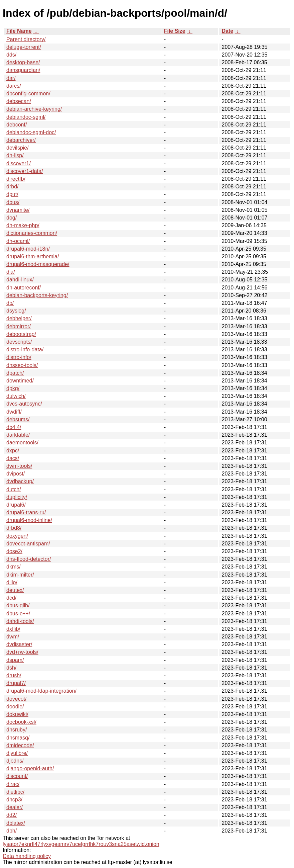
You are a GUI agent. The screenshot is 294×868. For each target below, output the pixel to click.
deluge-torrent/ (24, 47)
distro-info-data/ (25, 350)
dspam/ (15, 660)
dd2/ (12, 815)
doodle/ (15, 707)
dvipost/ (16, 474)
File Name (19, 31)
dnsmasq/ (18, 738)
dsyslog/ (16, 311)
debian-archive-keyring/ (34, 109)
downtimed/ (20, 381)
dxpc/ (13, 451)
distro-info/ (19, 357)
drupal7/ (16, 683)
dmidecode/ (20, 745)
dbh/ (12, 831)
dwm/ (13, 637)
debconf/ (17, 125)
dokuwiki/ (17, 714)
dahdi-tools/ (20, 621)
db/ (10, 303)
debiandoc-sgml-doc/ (31, 132)
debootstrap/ (21, 334)
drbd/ (12, 187)
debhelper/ (19, 318)
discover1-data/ (25, 171)
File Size (175, 31)
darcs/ (14, 86)
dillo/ (12, 582)
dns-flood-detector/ (29, 559)
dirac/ (13, 784)
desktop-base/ (23, 62)
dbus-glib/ (18, 605)
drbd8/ (14, 528)
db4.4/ (14, 427)
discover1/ (19, 163)
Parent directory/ (26, 39)
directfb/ (16, 179)
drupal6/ (16, 505)
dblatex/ (16, 823)
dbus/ (13, 202)
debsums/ (18, 419)
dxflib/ (13, 629)
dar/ (11, 78)
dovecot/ (16, 699)
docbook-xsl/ (21, 722)
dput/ (12, 194)
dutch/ (14, 489)
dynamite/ (18, 210)
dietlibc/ (15, 792)
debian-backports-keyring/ (37, 295)
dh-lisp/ (15, 155)
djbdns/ (15, 761)
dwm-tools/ (19, 466)
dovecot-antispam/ (28, 544)
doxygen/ (17, 536)
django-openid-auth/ (30, 768)
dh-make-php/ (23, 225)
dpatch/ (15, 373)
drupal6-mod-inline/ (29, 520)
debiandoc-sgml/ (26, 117)
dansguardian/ (23, 70)
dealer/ (15, 807)
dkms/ (14, 567)
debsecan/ (19, 101)
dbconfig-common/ (28, 94)
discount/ (17, 776)
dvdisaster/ (19, 644)
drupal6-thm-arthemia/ (33, 256)
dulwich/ (16, 396)
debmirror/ (19, 326)
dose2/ (14, 551)
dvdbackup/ (20, 481)
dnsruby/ (17, 730)
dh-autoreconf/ (24, 288)
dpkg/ (13, 388)
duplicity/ (17, 497)
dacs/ (13, 458)
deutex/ (15, 590)
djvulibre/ (17, 753)
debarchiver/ (21, 140)
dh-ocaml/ (18, 241)
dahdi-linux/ (20, 280)
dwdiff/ (14, 412)
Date (227, 31)
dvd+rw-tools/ (22, 652)
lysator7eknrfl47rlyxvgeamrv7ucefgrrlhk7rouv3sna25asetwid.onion (81, 844)
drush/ (14, 675)
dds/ (11, 55)
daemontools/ (22, 443)
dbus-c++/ (18, 614)
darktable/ (18, 435)
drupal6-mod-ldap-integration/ (41, 691)
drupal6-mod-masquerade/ (38, 264)
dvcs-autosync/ (24, 404)
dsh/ (11, 668)
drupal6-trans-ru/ (26, 512)
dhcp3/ (14, 800)
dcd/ (11, 598)
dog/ (12, 218)
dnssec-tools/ (22, 365)
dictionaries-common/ (32, 233)
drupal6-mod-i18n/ (28, 249)
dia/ (11, 272)
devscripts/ (19, 342)
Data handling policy (27, 856)
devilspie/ (18, 148)
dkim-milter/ (20, 575)
